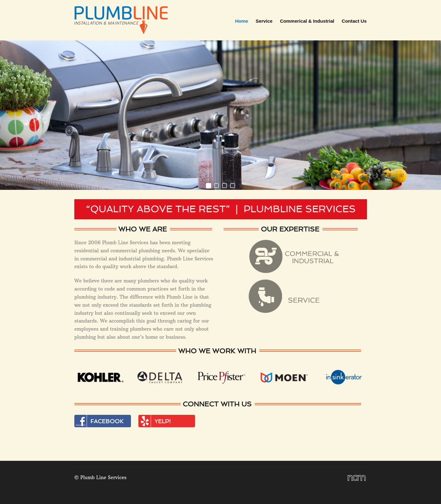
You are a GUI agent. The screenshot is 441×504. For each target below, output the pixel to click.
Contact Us (354, 21)
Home (242, 21)
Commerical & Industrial (307, 21)
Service (264, 21)
